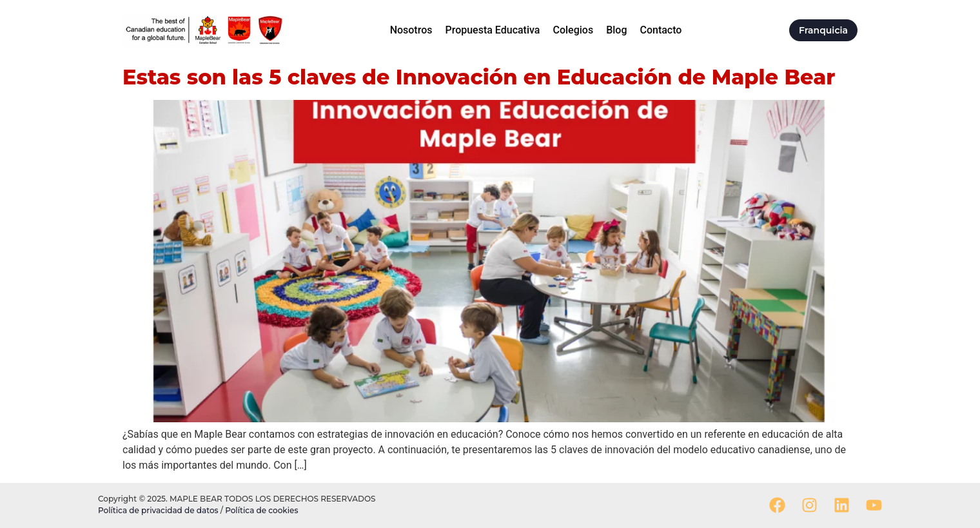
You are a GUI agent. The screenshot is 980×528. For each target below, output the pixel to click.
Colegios (573, 30)
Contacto (661, 30)
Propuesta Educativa (492, 30)
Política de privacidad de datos (159, 510)
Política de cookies (261, 510)
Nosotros (411, 30)
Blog (616, 30)
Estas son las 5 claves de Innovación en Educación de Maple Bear (479, 77)
